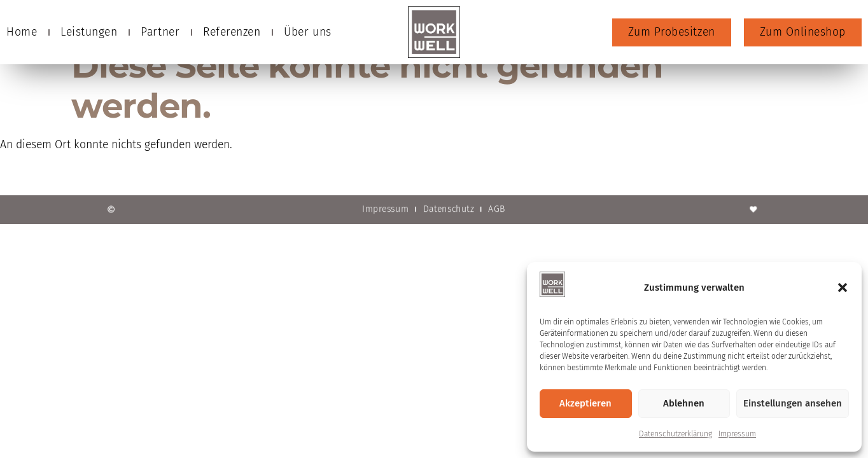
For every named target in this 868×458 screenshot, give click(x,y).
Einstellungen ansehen (793, 403)
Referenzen (232, 32)
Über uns (307, 32)
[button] (843, 288)
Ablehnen (684, 403)
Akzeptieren (585, 403)
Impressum (737, 434)
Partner (160, 32)
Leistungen (89, 32)
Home (22, 32)
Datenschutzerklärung (675, 434)
